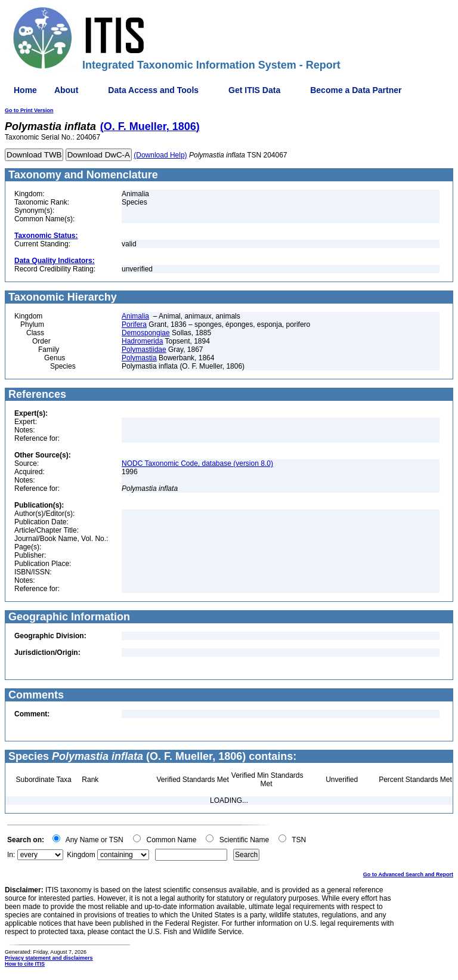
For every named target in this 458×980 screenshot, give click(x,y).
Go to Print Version (29, 110)
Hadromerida (142, 341)
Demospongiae (146, 333)
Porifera (134, 324)
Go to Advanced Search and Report (408, 874)
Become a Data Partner (356, 90)
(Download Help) (160, 155)
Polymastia (139, 358)
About (66, 90)
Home (25, 90)
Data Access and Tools (153, 90)
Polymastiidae (144, 350)
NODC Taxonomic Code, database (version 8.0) (197, 463)
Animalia (135, 316)
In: (11, 855)
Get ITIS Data (254, 90)
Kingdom (81, 855)
